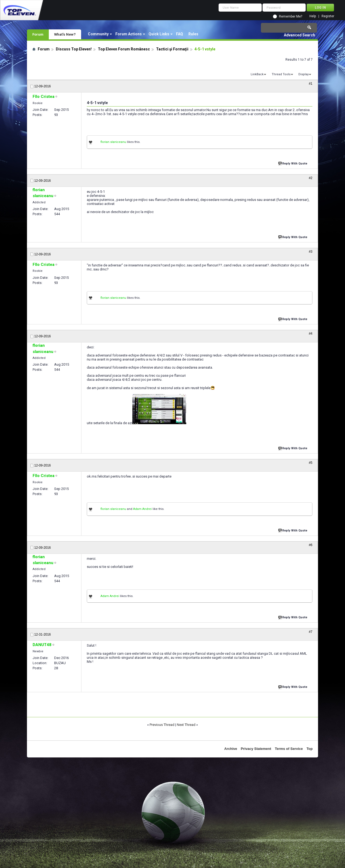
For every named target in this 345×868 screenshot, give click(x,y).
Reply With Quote (293, 163)
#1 (311, 84)
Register (328, 16)
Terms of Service (289, 749)
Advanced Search (299, 35)
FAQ (180, 34)
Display (303, 74)
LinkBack (257, 74)
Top (310, 749)
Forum (38, 34)
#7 (311, 632)
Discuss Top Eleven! (74, 49)
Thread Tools (281, 74)
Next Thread (186, 725)
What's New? (65, 34)
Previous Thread (162, 725)
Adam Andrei (142, 509)
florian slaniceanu (113, 142)
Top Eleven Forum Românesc (124, 49)
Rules (193, 34)
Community (98, 34)
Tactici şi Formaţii (172, 49)
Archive (231, 749)
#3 (311, 252)
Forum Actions (129, 34)
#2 (311, 178)
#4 (311, 334)
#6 (311, 545)
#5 (311, 463)
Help (313, 16)
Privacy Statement (256, 749)
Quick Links (159, 34)
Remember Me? (291, 16)
